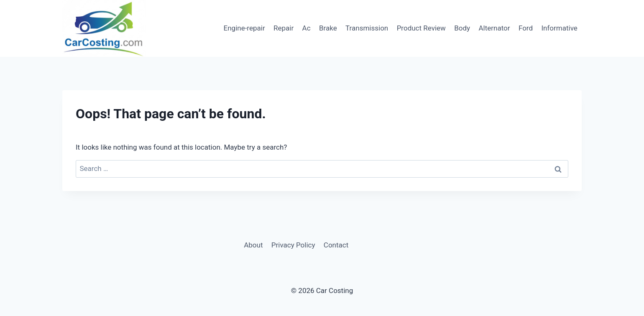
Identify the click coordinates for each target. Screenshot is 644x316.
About (253, 245)
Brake (328, 28)
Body (462, 28)
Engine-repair (244, 28)
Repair (284, 28)
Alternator (494, 28)
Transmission (367, 28)
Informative (559, 28)
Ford (526, 28)
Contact (336, 245)
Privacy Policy (293, 245)
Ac (307, 28)
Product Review (421, 28)
